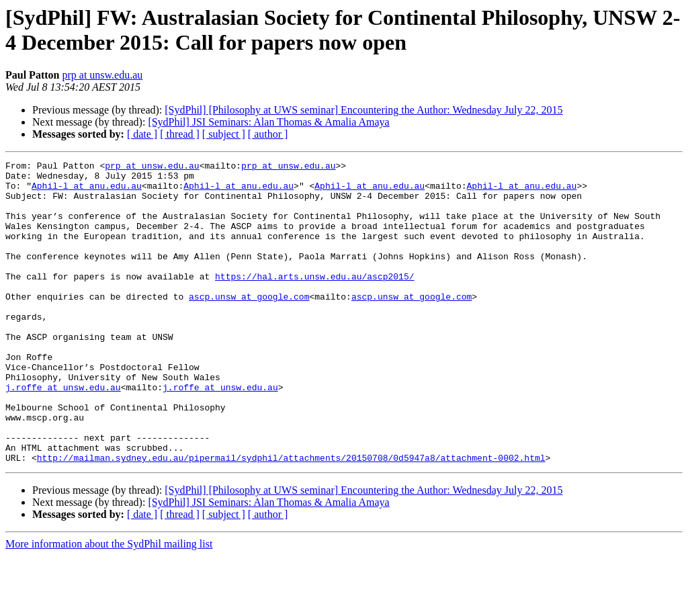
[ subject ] (224, 134)
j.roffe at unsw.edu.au (63, 433)
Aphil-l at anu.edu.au (87, 191)
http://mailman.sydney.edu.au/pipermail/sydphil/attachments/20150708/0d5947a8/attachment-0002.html (291, 518)
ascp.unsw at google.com (249, 324)
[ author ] (268, 134)
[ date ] (142, 134)
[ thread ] (180, 134)
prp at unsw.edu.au (102, 75)
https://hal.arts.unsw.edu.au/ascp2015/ (314, 300)
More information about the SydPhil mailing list (109, 604)
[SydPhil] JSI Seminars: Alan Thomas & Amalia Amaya (268, 122)
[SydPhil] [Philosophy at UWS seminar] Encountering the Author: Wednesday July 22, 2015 (363, 110)
